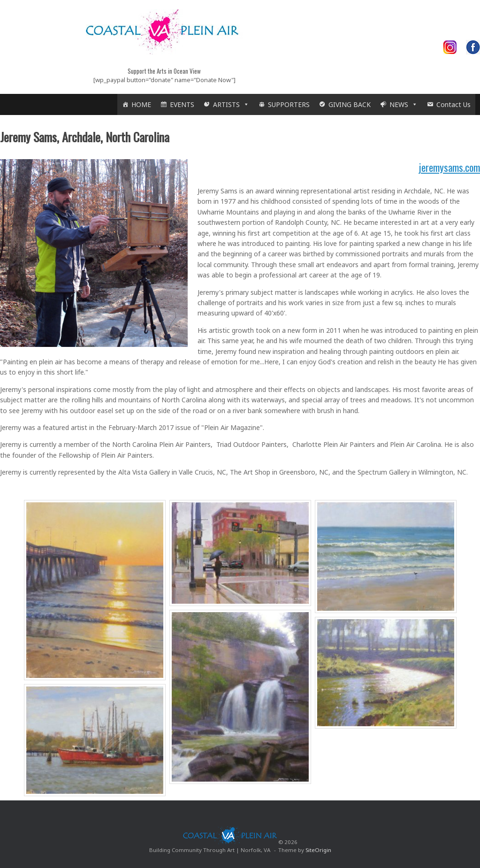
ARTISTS (231, 104)
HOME (141, 104)
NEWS (404, 104)
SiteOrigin (318, 850)
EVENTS (182, 104)
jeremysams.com (449, 167)
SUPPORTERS (289, 104)
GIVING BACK (350, 104)
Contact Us (453, 104)
